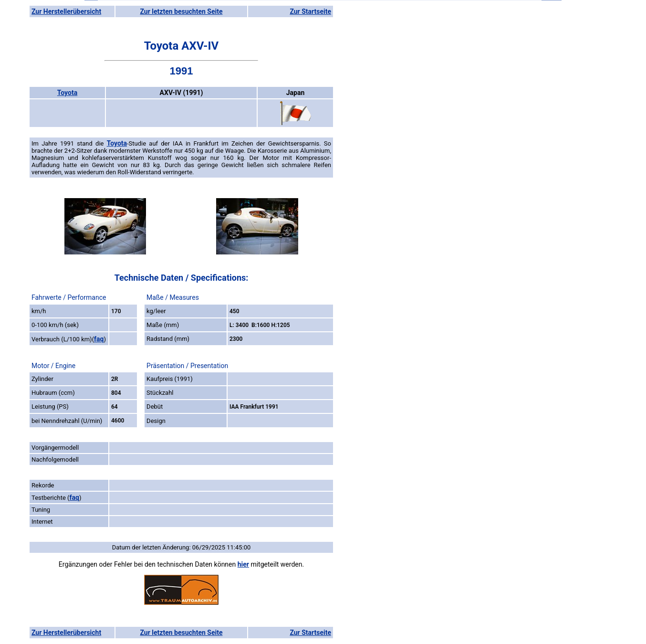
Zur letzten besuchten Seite (182, 11)
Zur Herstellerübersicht (66, 11)
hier (243, 564)
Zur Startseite (310, 11)
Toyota (67, 93)
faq (99, 339)
